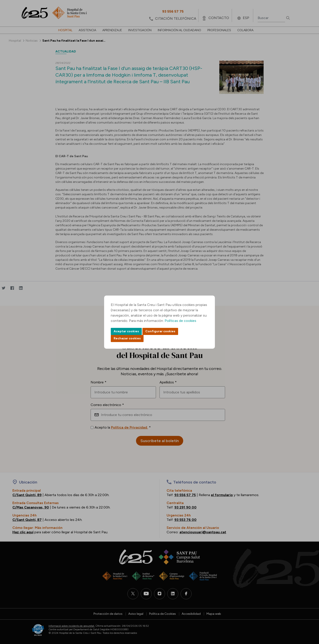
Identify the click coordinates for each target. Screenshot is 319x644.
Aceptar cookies (126, 331)
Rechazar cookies (127, 338)
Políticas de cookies (180, 321)
